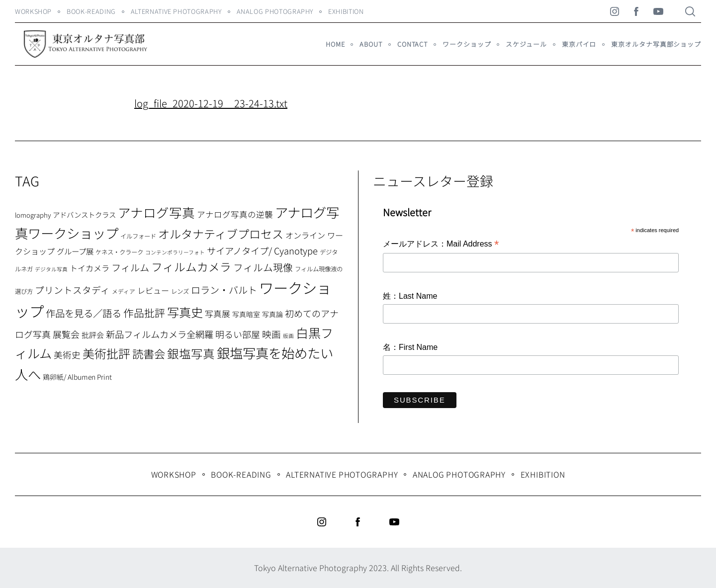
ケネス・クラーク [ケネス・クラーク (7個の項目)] (119, 252)
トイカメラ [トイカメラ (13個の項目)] (89, 268)
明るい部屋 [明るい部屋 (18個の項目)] (238, 334)
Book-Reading (91, 11)
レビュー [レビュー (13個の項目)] (153, 290)
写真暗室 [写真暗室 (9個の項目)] (246, 314)
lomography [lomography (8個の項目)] (33, 215)
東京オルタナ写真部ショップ (656, 44)
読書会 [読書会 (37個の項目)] (149, 353)
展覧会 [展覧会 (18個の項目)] (66, 334)
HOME (335, 44)
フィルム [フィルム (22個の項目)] (130, 267)
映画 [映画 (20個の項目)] (271, 334)
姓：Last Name (410, 296)
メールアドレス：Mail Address (441, 245)
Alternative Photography (176, 11)
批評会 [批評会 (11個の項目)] (93, 335)
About (371, 44)
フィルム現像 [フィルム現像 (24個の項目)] (263, 267)
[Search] (690, 11)
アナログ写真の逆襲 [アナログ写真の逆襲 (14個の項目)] (235, 214)
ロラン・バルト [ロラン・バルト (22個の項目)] (224, 290)
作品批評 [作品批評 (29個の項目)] (144, 313)
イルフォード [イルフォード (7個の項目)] (138, 236)
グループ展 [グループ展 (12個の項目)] (75, 251)
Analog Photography (275, 11)
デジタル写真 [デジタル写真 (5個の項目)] (51, 269)
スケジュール (526, 44)
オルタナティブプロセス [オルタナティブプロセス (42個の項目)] (221, 234)
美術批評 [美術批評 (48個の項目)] (106, 353)
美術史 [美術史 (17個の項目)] (67, 355)
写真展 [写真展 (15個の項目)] (218, 314)
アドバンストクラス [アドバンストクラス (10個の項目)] (84, 214)
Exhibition (346, 11)
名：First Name (410, 347)
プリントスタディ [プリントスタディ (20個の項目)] (72, 290)
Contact (412, 44)
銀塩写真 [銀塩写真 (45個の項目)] (191, 353)
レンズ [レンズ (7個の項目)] (180, 291)
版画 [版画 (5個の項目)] (288, 336)
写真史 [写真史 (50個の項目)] (185, 312)
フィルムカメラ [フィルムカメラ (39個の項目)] (191, 267)
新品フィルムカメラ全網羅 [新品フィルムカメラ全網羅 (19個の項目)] (160, 334)
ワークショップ (467, 44)
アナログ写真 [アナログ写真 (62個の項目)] (156, 212)
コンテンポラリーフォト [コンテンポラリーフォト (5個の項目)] (175, 252)
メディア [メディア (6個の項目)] (124, 291)
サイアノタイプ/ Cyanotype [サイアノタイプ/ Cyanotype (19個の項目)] (262, 251)
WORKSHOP (33, 11)
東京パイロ (579, 44)
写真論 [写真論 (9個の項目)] (272, 314)
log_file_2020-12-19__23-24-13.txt (211, 103)
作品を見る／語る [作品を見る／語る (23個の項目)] (84, 313)
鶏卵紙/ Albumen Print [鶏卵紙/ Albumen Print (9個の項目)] (77, 377)
